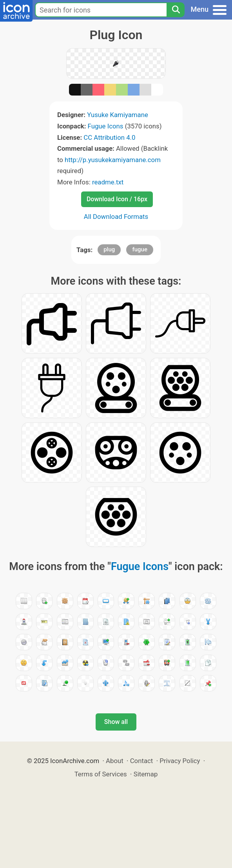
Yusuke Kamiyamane (118, 115)
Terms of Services (101, 774)
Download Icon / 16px (117, 199)
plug (109, 249)
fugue (140, 249)
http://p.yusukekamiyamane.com (113, 160)
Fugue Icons (106, 126)
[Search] (176, 10)
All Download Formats (116, 217)
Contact (142, 761)
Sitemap (146, 774)
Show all (116, 722)
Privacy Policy (180, 761)
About (115, 761)
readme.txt (108, 182)
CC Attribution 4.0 (109, 137)
